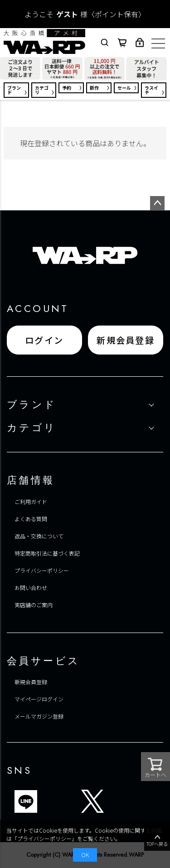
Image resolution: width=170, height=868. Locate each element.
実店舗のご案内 (34, 605)
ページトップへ (157, 203)
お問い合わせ (31, 587)
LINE (26, 801)
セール (124, 88)
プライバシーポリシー (42, 570)
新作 (94, 88)
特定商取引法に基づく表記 (47, 553)
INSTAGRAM (137, 801)
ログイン (44, 340)
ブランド (14, 90)
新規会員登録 (126, 340)
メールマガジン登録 (39, 716)
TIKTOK (70, 801)
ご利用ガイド (31, 501)
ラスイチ (151, 90)
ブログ (48, 801)
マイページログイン (39, 699)
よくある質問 (31, 519)
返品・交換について (39, 536)
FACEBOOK (115, 801)
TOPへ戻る (157, 840)
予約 (67, 88)
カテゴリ (42, 90)
